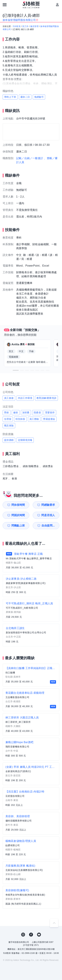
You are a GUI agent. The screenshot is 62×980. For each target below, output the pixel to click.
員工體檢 (34, 419)
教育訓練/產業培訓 (46, 398)
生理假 (8, 419)
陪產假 (37, 413)
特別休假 (20, 419)
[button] (16, 370)
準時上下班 (10, 97)
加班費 (26, 413)
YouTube (39, 935)
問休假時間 (18, 505)
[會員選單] (57, 5)
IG (23, 935)
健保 (16, 413)
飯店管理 (35, 26)
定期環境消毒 (25, 440)
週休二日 (25, 97)
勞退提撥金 (49, 419)
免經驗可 (39, 97)
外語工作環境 (25, 398)
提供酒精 (9, 440)
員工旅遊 (9, 398)
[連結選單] (5, 5)
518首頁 (17, 26)
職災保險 (9, 426)
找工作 (25, 26)
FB (31, 935)
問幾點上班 (18, 526)
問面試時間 (18, 515)
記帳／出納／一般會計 (30, 158)
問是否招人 (48, 515)
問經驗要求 (48, 505)
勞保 (7, 413)
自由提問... (48, 526)
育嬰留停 (50, 413)
